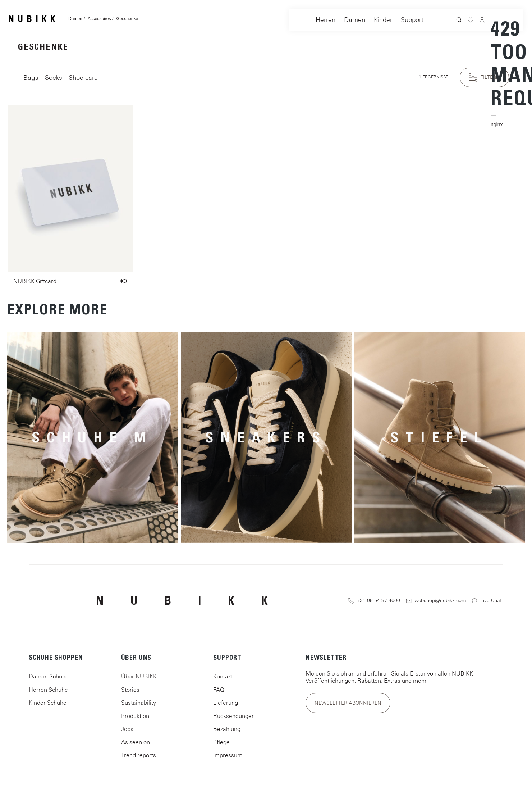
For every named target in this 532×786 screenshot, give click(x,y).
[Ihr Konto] (482, 21)
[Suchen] (459, 21)
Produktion (135, 716)
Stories (130, 690)
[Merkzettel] (471, 21)
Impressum (228, 755)
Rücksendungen (234, 716)
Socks (54, 78)
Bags (31, 78)
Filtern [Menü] (484, 77)
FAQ (219, 690)
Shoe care (83, 78)
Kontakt (223, 676)
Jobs (127, 729)
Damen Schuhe (49, 676)
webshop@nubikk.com (436, 601)
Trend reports (139, 755)
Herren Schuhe (48, 690)
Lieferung (226, 703)
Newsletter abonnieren (348, 703)
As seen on (136, 742)
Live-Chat (487, 601)
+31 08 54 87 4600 (374, 601)
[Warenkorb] (494, 72)
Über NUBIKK (139, 676)
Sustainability (139, 703)
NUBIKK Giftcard (35, 281)
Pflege (221, 742)
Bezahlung (227, 729)
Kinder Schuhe (48, 703)
